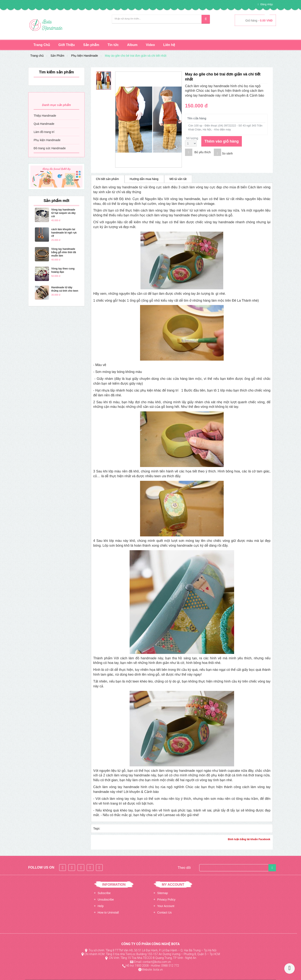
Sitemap (163, 893)
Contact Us (164, 912)
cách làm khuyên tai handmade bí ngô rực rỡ (64, 233)
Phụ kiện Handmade (84, 56)
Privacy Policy (166, 900)
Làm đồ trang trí (44, 132)
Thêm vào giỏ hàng (222, 141)
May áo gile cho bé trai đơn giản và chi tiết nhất (136, 56)
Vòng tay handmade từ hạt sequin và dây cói (63, 213)
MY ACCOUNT (173, 885)
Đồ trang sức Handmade (50, 148)
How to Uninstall (108, 912)
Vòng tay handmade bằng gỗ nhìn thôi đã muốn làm (64, 252)
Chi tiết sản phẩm (107, 179)
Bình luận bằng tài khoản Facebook (249, 839)
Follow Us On (41, 867)
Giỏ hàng (259, 20)
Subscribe (104, 893)
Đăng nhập (266, 4)
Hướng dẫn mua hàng (144, 179)
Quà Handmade (44, 124)
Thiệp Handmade (45, 116)
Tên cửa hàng (197, 118)
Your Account (166, 906)
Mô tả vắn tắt (178, 179)
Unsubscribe (106, 900)
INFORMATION (114, 885)
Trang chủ (37, 56)
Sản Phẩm (57, 56)
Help (101, 906)
